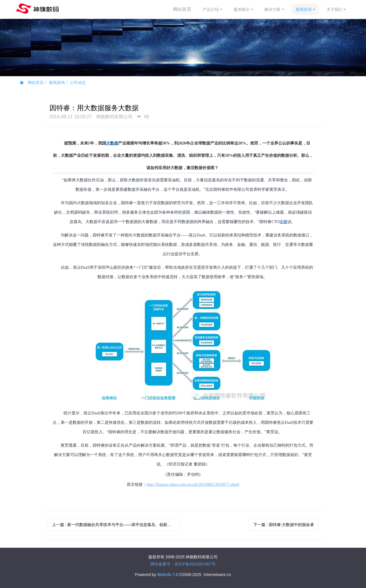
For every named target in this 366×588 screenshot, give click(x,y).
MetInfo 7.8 (168, 575)
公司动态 (78, 83)
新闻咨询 (57, 83)
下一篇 (284, 525)
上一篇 (116, 525)
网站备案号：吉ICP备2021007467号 (183, 564)
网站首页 (182, 9)
